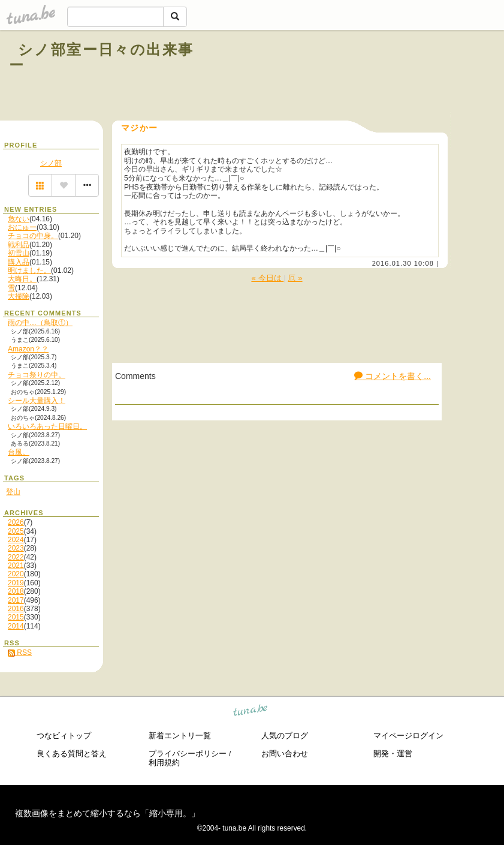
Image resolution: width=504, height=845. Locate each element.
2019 (16, 583)
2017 (16, 600)
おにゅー (22, 227)
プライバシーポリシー (188, 754)
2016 (16, 609)
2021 (16, 566)
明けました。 (29, 270)
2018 (16, 591)
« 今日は (267, 278)
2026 (16, 522)
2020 (16, 574)
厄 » (295, 278)
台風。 (19, 452)
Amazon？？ (28, 349)
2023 (16, 548)
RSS (20, 652)
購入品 (19, 262)
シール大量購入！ (37, 401)
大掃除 (19, 296)
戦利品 (19, 245)
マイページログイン (408, 736)
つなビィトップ (64, 736)
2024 (16, 540)
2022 (16, 557)
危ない (19, 219)
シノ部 (51, 163)
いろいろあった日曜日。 (47, 426)
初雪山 (19, 253)
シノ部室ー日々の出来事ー (101, 57)
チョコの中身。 (33, 236)
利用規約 (164, 763)
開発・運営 (393, 754)
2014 (16, 626)
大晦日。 (22, 279)
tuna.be (251, 712)
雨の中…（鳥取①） (40, 323)
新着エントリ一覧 (180, 736)
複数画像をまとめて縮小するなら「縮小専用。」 (107, 813)
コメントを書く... (393, 376)
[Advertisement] (349, 77)
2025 (16, 531)
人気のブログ (285, 736)
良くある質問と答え (72, 754)
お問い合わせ (285, 754)
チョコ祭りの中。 (37, 375)
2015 (16, 617)
